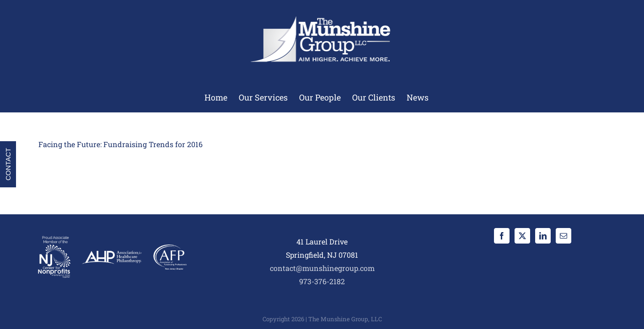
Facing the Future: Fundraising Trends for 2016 (121, 144)
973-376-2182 (322, 281)
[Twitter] (522, 236)
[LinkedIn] (543, 236)
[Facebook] (502, 236)
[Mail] (563, 236)
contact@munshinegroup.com (322, 268)
